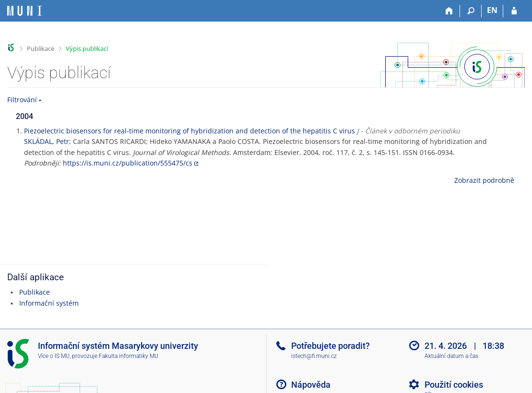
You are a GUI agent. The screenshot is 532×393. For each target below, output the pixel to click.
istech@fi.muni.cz (314, 356)
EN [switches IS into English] (492, 10)
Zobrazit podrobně (484, 180)
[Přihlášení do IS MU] (514, 11)
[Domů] (449, 11)
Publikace (41, 48)
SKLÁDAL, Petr (47, 141)
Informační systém (49, 303)
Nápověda (311, 385)
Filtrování (22, 100)
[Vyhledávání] (471, 11)
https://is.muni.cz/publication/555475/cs (128, 163)
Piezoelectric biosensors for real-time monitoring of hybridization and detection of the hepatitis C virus (189, 131)
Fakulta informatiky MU (129, 356)
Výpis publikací (87, 48)
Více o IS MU (54, 356)
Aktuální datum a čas (451, 356)
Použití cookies (454, 385)
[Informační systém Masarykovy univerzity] (24, 11)
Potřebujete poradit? (331, 346)
